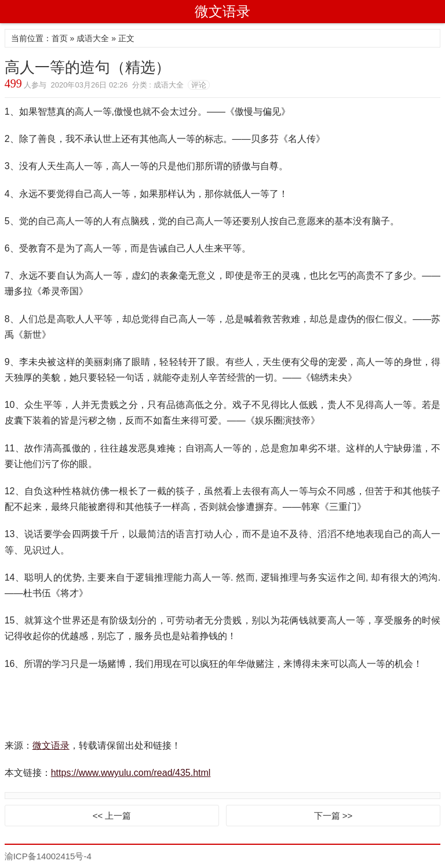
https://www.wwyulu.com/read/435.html (131, 773)
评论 (199, 85)
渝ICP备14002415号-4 (48, 856)
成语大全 (93, 38)
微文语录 (222, 11)
